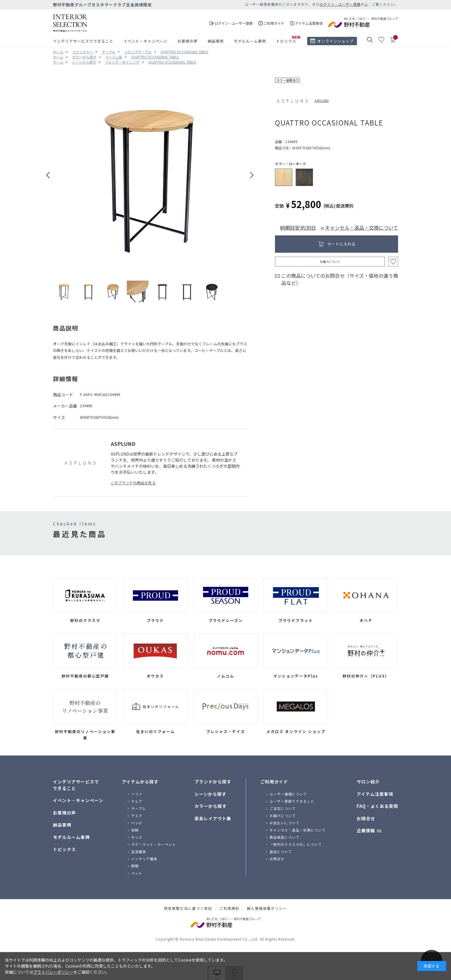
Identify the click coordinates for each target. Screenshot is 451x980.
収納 (135, 830)
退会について (281, 851)
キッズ (137, 837)
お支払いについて (284, 823)
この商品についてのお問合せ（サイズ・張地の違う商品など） (340, 279)
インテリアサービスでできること (83, 41)
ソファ (137, 794)
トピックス (286, 41)
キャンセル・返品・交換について (362, 228)
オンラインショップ (335, 41)
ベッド (137, 823)
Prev (48, 175)
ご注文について (283, 808)
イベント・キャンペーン (145, 41)
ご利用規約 (230, 908)
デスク (137, 816)
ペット (137, 873)
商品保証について (284, 837)
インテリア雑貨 (144, 859)
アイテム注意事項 (375, 794)
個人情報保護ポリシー (267, 908)
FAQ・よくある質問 (377, 806)
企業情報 (366, 830)
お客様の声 (188, 41)
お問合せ (277, 859)
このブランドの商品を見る (133, 483)
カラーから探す (211, 806)
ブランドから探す (213, 782)
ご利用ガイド (274, 782)
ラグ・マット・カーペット (154, 844)
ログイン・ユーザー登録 (340, 4)
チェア (137, 801)
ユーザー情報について (288, 794)
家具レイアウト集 (213, 818)
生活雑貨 (139, 851)
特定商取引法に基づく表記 (188, 908)
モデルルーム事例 (250, 41)
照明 (135, 866)
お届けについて (330, 261)
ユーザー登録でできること (292, 801)
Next (252, 175)
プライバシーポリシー (53, 972)
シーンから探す (210, 794)
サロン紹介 (368, 782)
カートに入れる (341, 244)
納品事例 (216, 41)
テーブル (138, 808)
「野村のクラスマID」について (296, 844)
